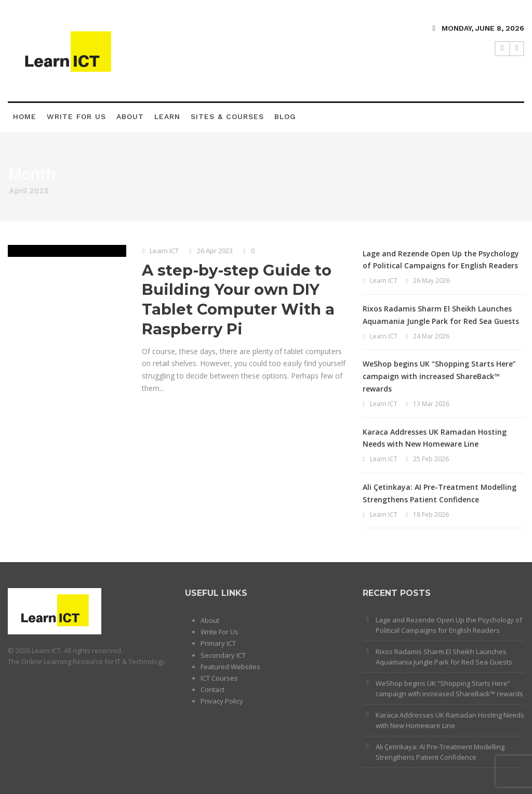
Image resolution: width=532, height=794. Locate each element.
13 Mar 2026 (431, 404)
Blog (285, 116)
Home (25, 116)
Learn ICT (164, 251)
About (130, 116)
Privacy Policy (222, 701)
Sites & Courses (227, 116)
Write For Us (76, 116)
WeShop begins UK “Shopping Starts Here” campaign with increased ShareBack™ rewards (439, 376)
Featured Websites (230, 667)
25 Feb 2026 (431, 459)
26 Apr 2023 (215, 251)
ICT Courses (219, 678)
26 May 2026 (431, 281)
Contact (212, 689)
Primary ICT (218, 643)
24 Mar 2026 (431, 336)
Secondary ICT (223, 655)
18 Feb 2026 (431, 515)
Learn (167, 116)
